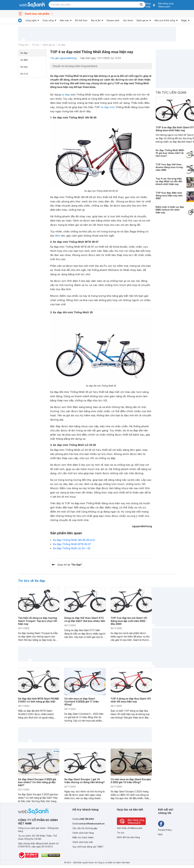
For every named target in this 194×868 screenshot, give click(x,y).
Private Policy (165, 830)
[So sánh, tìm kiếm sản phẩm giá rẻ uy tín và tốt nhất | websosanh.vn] (32, 5)
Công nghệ (31, 20)
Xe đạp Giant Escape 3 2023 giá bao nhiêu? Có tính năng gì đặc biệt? (37, 782)
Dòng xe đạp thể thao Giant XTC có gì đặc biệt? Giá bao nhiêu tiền (85, 619)
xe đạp (66, 95)
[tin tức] (20, 20)
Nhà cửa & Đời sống (165, 20)
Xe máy (24, 67)
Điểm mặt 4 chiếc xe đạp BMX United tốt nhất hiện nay (170, 210)
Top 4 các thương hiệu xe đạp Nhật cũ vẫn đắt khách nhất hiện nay (169, 181)
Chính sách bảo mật (83, 842)
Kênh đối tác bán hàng (128, 837)
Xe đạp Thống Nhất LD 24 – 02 (72, 548)
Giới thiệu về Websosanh (130, 828)
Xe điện (24, 60)
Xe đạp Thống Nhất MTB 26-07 (72, 544)
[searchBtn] (141, 5)
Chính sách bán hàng (83, 833)
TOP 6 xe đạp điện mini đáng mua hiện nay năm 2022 (169, 195)
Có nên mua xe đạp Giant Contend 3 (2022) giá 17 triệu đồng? (82, 701)
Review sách (113, 20)
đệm (58, 236)
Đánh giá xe (142, 20)
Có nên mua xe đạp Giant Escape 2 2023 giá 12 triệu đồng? (131, 781)
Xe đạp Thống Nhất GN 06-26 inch (74, 540)
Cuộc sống (48, 20)
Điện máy (64, 20)
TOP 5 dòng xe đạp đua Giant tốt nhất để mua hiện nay (131, 700)
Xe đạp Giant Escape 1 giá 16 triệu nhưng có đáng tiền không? (85, 781)
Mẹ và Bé (96, 20)
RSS (160, 835)
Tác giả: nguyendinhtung (63, 58)
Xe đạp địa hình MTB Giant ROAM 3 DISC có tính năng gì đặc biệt (38, 700)
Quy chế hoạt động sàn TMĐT (88, 847)
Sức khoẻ (128, 20)
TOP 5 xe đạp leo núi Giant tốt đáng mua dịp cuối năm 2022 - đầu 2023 (129, 621)
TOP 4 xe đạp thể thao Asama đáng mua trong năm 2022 (169, 167)
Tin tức (36, 45)
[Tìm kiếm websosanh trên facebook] (161, 824)
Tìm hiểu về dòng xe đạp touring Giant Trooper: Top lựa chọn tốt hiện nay (38, 621)
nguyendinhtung (142, 526)
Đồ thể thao (81, 20)
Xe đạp (62, 45)
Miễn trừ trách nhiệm (83, 838)
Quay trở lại (70, 565)
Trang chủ (23, 45)
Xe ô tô (24, 74)
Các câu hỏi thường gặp (85, 828)
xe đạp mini (108, 107)
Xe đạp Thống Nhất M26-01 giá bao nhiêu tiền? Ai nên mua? (170, 153)
